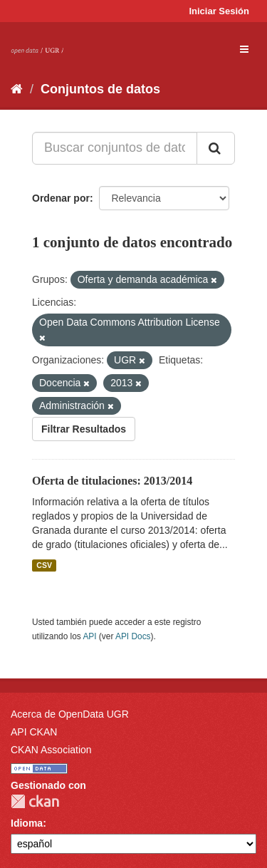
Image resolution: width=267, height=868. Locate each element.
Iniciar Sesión (219, 11)
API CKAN (34, 732)
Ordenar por (61, 198)
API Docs (133, 636)
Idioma (27, 823)
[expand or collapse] (244, 49)
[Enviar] (216, 148)
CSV (44, 565)
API (89, 636)
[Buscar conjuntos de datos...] (115, 148)
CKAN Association (51, 750)
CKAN (35, 801)
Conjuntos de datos (100, 89)
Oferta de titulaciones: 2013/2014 (112, 481)
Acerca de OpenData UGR (70, 714)
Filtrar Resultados (84, 429)
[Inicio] (17, 89)
